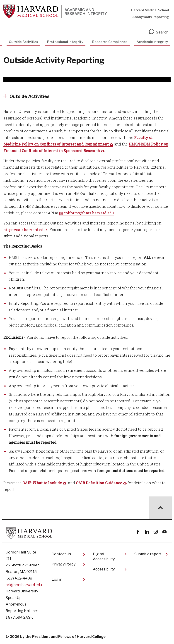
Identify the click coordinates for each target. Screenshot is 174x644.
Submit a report (148, 554)
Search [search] (158, 32)
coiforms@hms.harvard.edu (89, 213)
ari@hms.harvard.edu (24, 585)
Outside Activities (23, 42)
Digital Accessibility (104, 557)
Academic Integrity (152, 42)
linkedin (147, 532)
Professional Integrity (65, 42)
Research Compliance (110, 42)
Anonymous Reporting (151, 17)
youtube (164, 532)
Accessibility (104, 569)
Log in (57, 579)
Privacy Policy (64, 564)
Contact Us (61, 554)
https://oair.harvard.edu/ (25, 230)
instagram (156, 532)
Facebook (138, 532)
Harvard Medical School (150, 10)
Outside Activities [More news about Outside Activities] (30, 96)
